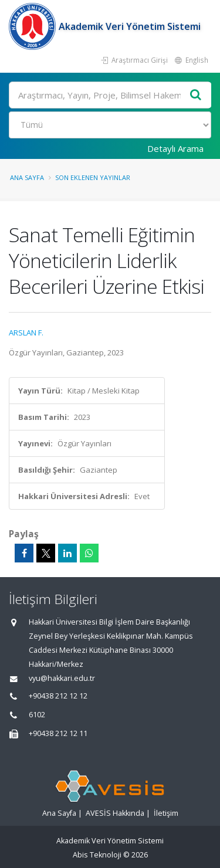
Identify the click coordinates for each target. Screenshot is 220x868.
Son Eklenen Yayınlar (93, 177)
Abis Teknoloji (97, 855)
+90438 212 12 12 (58, 696)
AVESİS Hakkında (115, 813)
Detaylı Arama (175, 148)
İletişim (166, 813)
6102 (37, 715)
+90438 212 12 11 (58, 733)
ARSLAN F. (26, 333)
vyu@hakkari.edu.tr (62, 678)
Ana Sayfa (27, 177)
